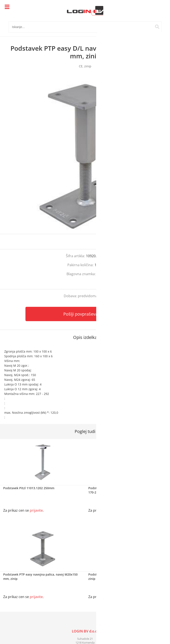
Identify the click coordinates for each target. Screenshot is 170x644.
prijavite (158, 242)
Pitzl (100, 274)
